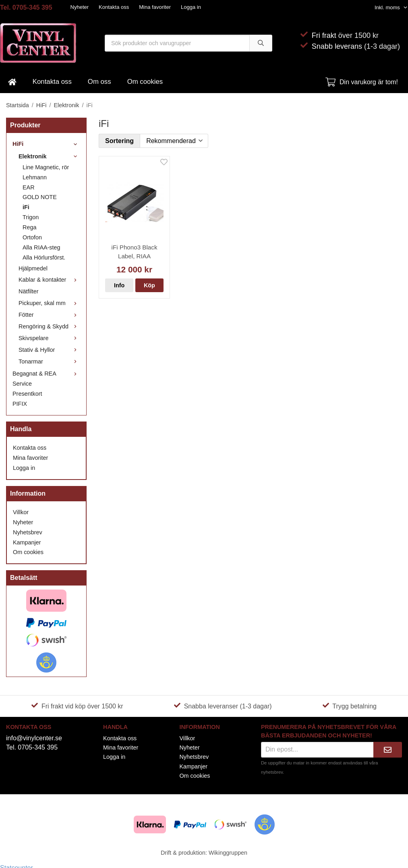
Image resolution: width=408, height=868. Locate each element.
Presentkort (27, 394)
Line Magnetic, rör (46, 167)
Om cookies (145, 82)
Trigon (31, 217)
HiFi (46, 144)
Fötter (49, 315)
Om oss (99, 82)
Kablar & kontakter (49, 280)
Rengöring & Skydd (49, 326)
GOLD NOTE (40, 197)
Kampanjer (27, 542)
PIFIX (20, 404)
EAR (29, 187)
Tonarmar (49, 361)
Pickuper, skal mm (49, 303)
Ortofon (32, 237)
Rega (29, 227)
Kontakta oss (114, 7)
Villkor (21, 512)
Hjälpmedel (33, 268)
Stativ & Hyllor (49, 350)
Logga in (191, 7)
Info (119, 285)
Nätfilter (29, 291)
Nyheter (80, 7)
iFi (26, 207)
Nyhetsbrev (28, 532)
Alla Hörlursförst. (44, 257)
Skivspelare (49, 338)
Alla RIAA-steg (41, 247)
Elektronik (49, 156)
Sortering (119, 141)
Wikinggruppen (228, 853)
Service (22, 384)
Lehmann (35, 177)
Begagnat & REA (46, 374)
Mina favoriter (155, 7)
